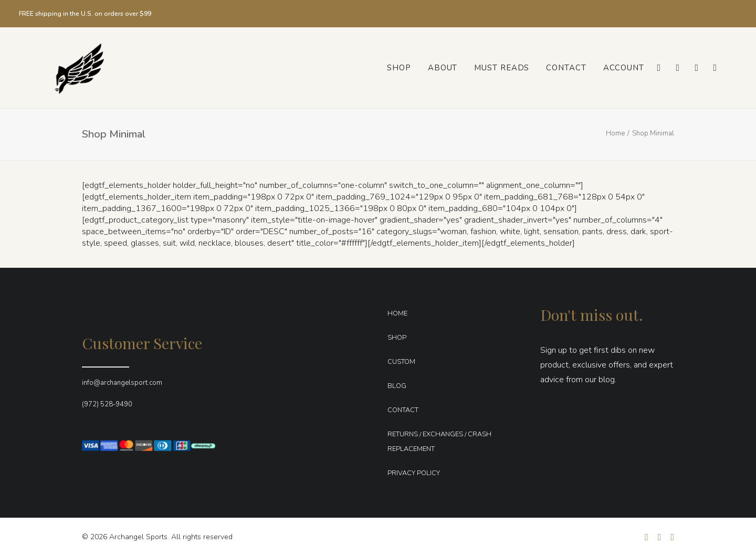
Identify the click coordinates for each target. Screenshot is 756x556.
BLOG (397, 386)
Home (615, 133)
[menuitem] (399, 68)
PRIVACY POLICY (414, 473)
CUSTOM (401, 362)
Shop (399, 68)
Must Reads (502, 68)
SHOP (397, 338)
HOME (397, 313)
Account (624, 68)
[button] (658, 68)
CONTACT (403, 410)
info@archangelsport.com (122, 383)
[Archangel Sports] (68, 68)
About (443, 68)
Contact (566, 68)
